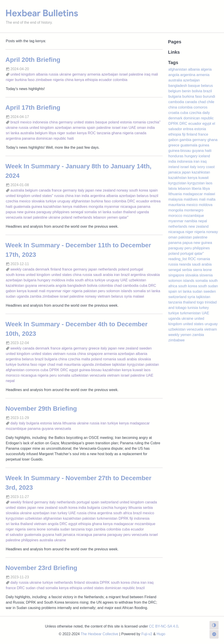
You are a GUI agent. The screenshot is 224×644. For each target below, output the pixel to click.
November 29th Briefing (41, 409)
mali (155, 74)
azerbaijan (110, 74)
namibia (191, 221)
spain (91, 128)
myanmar (112, 207)
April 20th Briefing (33, 60)
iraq (147, 74)
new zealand (105, 190)
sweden (145, 348)
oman (142, 128)
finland (56, 269)
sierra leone (36, 529)
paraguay (44, 212)
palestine (136, 74)
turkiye (51, 201)
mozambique (16, 429)
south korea (139, 190)
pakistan (90, 291)
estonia (126, 122)
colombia (120, 80)
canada (140, 133)
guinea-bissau (90, 370)
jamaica (69, 535)
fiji (131, 518)
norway (122, 190)
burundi (209, 96)
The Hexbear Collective (99, 634)
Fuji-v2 (147, 634)
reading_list (178, 259)
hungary (44, 280)
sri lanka (13, 133)
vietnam (104, 296)
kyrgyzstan (136, 365)
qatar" (124, 217)
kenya (79, 80)
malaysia (175, 199)
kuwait (33, 291)
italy (81, 190)
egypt (74, 370)
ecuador (105, 80)
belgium (41, 133)
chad (118, 286)
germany (79, 74)
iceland (204, 156)
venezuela (14, 217)
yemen (112, 217)
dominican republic (51, 138)
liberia (197, 189)
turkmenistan (107, 518)
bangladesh (77, 286)
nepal (10, 381)
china (69, 80)
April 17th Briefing (33, 108)
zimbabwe (44, 80)
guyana (31, 286)
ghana (117, 133)
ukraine (65, 74)
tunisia (193, 308)
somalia (91, 212)
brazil (15, 122)
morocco (13, 375)
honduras (176, 156)
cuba (143, 286)
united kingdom (23, 74)
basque (101, 122)
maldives (80, 207)
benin (187, 91)
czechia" (154, 122)
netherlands (83, 217)
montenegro (194, 210)
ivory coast (206, 167)
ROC (92, 133)
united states (84, 122)
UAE (132, 128)
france (57, 190)
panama (29, 138)
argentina (13, 138)
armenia (94, 74)
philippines (61, 212)
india (151, 128)
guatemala (22, 207)
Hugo (161, 634)
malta (86, 359)
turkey (62, 513)
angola (61, 286)
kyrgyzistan (15, 518)
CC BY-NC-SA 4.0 (164, 626)
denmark (42, 269)
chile (211, 102)
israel (123, 74)
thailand (129, 212)
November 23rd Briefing (41, 568)
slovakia (38, 201)
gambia (185, 140)
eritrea (155, 201)
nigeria (58, 80)
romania (139, 122)
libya (52, 133)
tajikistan (119, 365)
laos (147, 370)
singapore (95, 354)
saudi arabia (103, 275)
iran (125, 128)
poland (114, 122)
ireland (174, 167)
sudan (71, 133)
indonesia (40, 122)
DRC (131, 201)
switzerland (110, 502)
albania (42, 74)
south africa (84, 280)
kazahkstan (15, 286)
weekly (16, 269)
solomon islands (119, 291)
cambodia (131, 286)
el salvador (15, 535)
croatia (174, 113)
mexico (26, 122)
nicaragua (128, 207)
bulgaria (30, 280)
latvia (57, 423)
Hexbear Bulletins (42, 13)
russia (54, 74)
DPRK (54, 370)
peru (102, 291)
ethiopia (91, 80)
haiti (70, 138)
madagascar (140, 423)
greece (94, 348)
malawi (138, 296)
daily (14, 423)
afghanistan (81, 201)
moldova (58, 280)
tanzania (104, 133)
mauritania (72, 365)
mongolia (96, 207)
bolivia (92, 286)
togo (89, 529)
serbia (148, 508)
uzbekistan (137, 280)
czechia (12, 201)
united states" (42, 196)
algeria (67, 348)
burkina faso (25, 80)
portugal (136, 269)
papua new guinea (21, 212)
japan (90, 190)
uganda (143, 212)
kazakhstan (52, 207)
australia (27, 133)
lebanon (100, 217)
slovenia (206, 275)
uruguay (64, 201)
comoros (32, 370)
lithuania (69, 423)
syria (128, 296)
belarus (143, 196)
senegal (77, 212)
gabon (11, 291)
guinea (37, 207)
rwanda (185, 264)
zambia (36, 296)
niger (10, 80)
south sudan (208, 286)
